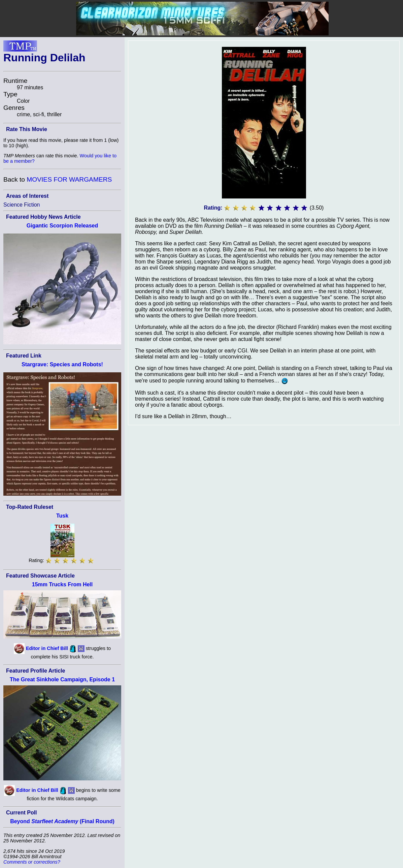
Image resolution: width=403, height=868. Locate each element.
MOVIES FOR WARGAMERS (69, 179)
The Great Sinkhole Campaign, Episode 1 (62, 679)
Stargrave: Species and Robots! (62, 364)
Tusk (62, 516)
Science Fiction (22, 205)
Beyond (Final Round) (62, 821)
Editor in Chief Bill (47, 648)
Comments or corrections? (32, 862)
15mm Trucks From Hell (62, 584)
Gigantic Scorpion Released (62, 226)
